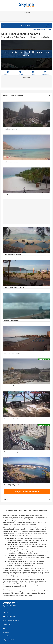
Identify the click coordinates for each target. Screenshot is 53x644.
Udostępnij (45, 73)
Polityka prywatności (9, 640)
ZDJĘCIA (26, 500)
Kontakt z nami (7, 624)
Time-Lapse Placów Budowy (11, 620)
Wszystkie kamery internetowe (27, 492)
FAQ (4, 628)
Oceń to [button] (33, 73)
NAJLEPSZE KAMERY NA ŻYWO (26, 95)
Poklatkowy (8, 73)
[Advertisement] (26, 18)
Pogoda (20, 73)
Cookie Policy (7, 636)
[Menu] (48, 25)
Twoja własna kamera (9, 616)
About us (5, 613)
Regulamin (6, 632)
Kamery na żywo (26, 25)
